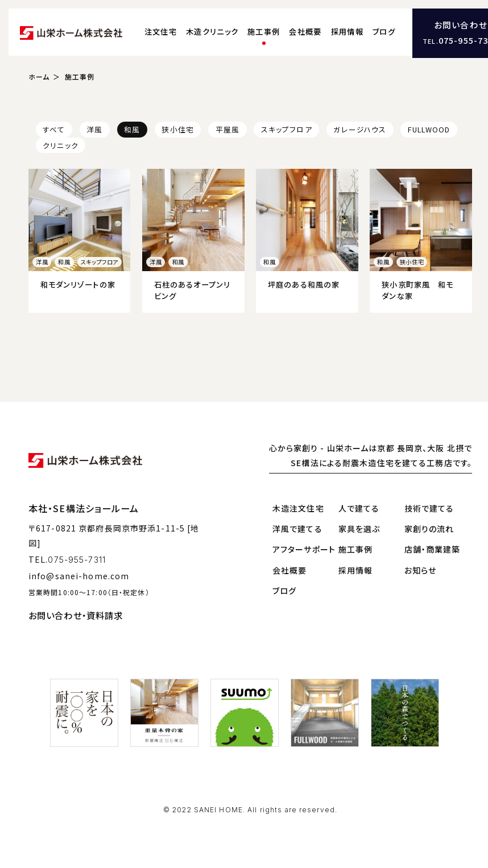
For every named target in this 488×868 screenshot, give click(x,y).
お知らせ (420, 570)
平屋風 (228, 129)
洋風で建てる (297, 528)
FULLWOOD (429, 129)
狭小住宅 (177, 129)
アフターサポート (304, 549)
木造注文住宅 (298, 508)
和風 (132, 129)
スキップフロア (287, 129)
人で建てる (359, 508)
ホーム (39, 76)
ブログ (384, 32)
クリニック (61, 145)
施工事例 (264, 32)
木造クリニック (212, 32)
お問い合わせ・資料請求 (76, 614)
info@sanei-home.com (79, 575)
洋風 (94, 129)
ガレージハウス (360, 129)
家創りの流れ (429, 528)
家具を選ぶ (359, 528)
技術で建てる (429, 508)
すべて (54, 129)
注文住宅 (161, 32)
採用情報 (347, 32)
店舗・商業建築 (433, 549)
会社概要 (305, 32)
